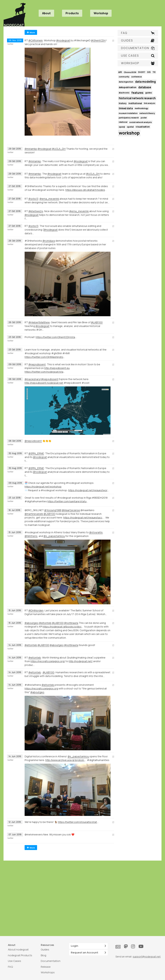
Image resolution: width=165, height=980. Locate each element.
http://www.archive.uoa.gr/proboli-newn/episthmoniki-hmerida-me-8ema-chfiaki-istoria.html (66, 760)
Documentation (51, 961)
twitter (10, 44)
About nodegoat (18, 949)
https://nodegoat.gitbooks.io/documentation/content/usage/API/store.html (63, 627)
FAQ (10, 967)
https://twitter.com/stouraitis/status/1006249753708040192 (78, 822)
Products (72, 13)
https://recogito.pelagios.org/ (48, 661)
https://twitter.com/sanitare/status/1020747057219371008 (68, 501)
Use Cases (14, 961)
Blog (43, 955)
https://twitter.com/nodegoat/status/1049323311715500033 (45, 372)
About (46, 13)
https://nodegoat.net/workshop (43, 487)
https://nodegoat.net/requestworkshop (89, 490)
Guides (45, 949)
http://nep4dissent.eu (57, 368)
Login (88, 946)
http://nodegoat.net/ (81, 661)
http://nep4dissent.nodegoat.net (44, 383)
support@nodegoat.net (147, 957)
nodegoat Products (20, 955)
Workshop (101, 13)
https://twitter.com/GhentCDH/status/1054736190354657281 (56, 337)
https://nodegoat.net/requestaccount (84, 518)
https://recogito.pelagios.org (41, 688)
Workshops (48, 972)
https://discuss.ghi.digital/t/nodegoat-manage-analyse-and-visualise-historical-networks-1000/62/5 (86, 190)
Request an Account (88, 953)
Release (46, 967)
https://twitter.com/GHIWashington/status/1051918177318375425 (45, 357)
